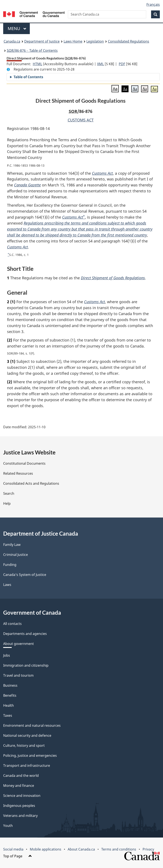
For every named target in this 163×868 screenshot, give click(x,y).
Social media (13, 849)
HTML (37, 64)
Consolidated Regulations (129, 41)
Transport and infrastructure (27, 766)
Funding (10, 565)
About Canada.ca (81, 849)
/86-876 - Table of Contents (32, 50)
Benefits (10, 695)
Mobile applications (46, 849)
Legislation (95, 41)
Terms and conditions (119, 849)
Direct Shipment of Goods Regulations (113, 278)
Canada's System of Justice (25, 575)
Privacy (148, 849)
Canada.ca (12, 41)
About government (19, 644)
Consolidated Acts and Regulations (31, 483)
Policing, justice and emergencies (30, 756)
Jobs (7, 655)
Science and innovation (22, 796)
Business (10, 685)
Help (7, 503)
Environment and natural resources (32, 725)
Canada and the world (21, 776)
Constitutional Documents (24, 463)
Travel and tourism (18, 675)
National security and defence (27, 735)
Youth (8, 826)
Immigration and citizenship (26, 665)
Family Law (12, 545)
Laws (7, 585)
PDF (122, 64)
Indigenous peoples (19, 806)
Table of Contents (28, 77)
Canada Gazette (27, 185)
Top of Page (18, 856)
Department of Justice (42, 41)
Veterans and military (20, 816)
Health (9, 705)
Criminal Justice (16, 555)
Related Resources (18, 473)
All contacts (12, 624)
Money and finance (19, 786)
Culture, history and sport (24, 745)
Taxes (8, 715)
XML (100, 64)
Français (153, 4)
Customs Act (102, 173)
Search (9, 493)
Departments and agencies (25, 634)
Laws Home (73, 41)
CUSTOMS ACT (81, 120)
